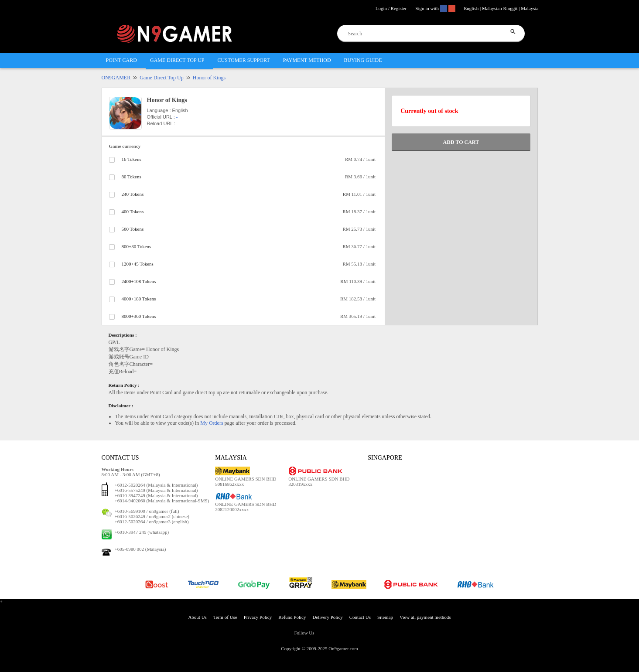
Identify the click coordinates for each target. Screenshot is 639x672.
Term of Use (225, 617)
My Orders (212, 423)
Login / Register (391, 8)
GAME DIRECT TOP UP (177, 60)
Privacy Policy (258, 617)
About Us (197, 617)
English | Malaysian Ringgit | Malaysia (501, 8)
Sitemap (385, 617)
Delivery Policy (327, 617)
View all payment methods (425, 617)
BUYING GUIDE (363, 60)
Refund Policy (292, 617)
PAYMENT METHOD (307, 60)
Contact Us (360, 617)
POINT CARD (121, 60)
